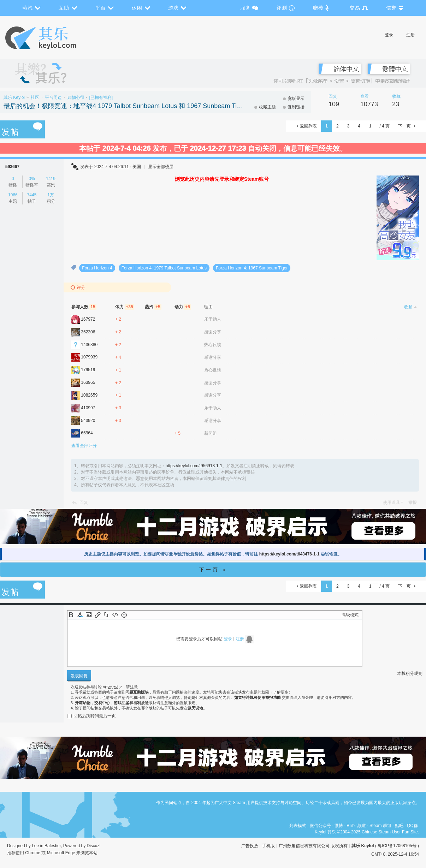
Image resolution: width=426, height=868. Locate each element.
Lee (35, 846)
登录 (389, 35)
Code (115, 615)
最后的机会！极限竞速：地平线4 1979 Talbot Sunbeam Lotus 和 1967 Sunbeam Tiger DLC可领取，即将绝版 (124, 106)
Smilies (124, 615)
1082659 (89, 395)
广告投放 (250, 846)
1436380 (89, 345)
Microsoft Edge (61, 853)
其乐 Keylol (14, 97)
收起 (408, 307)
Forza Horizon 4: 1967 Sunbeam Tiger (252, 268)
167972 (88, 319)
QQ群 (412, 826)
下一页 (404, 126)
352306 (88, 332)
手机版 (268, 846)
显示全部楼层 (161, 167)
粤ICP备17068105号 (397, 846)
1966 (13, 195)
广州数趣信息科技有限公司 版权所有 (313, 846)
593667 (12, 167)
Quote (106, 615)
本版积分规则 (410, 673)
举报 (413, 503)
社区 (35, 97)
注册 (410, 35)
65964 (87, 433)
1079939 (89, 357)
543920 (88, 421)
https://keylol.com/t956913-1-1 (194, 466)
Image (89, 615)
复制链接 (296, 107)
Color (80, 615)
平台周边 (53, 97)
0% (32, 179)
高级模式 (350, 615)
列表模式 (298, 826)
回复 (84, 503)
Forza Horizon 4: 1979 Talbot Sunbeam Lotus (164, 268)
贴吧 (399, 826)
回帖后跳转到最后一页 (91, 716)
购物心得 (76, 97)
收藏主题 (267, 107)
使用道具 (391, 503)
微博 (339, 826)
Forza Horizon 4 (97, 268)
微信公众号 (320, 826)
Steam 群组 (380, 826)
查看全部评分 (84, 446)
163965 (88, 382)
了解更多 (281, 692)
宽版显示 (296, 99)
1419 (51, 179)
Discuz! (94, 846)
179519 (88, 370)
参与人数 (84, 307)
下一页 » (213, 570)
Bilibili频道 (356, 826)
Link (97, 615)
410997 (88, 408)
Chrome (33, 853)
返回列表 (308, 126)
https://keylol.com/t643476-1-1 (289, 554)
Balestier (53, 846)
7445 (32, 195)
